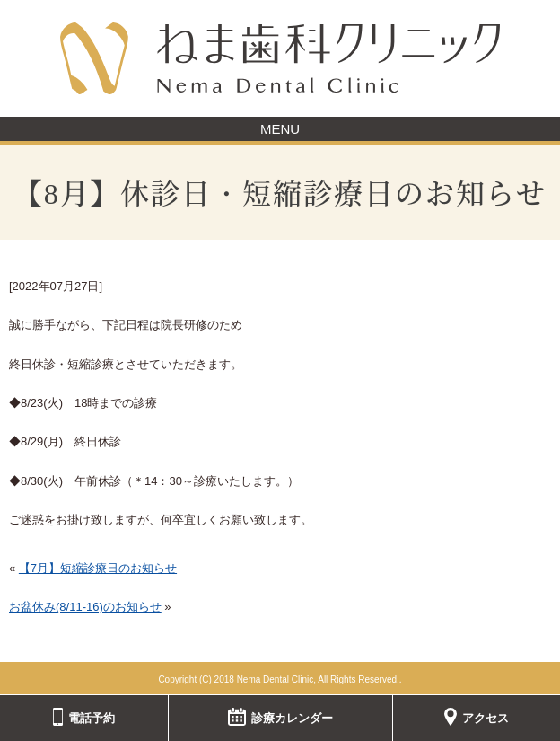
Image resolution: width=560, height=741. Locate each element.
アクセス (477, 717)
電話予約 (84, 717)
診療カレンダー (280, 717)
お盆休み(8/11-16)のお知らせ (85, 607)
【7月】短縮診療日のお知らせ (98, 568)
